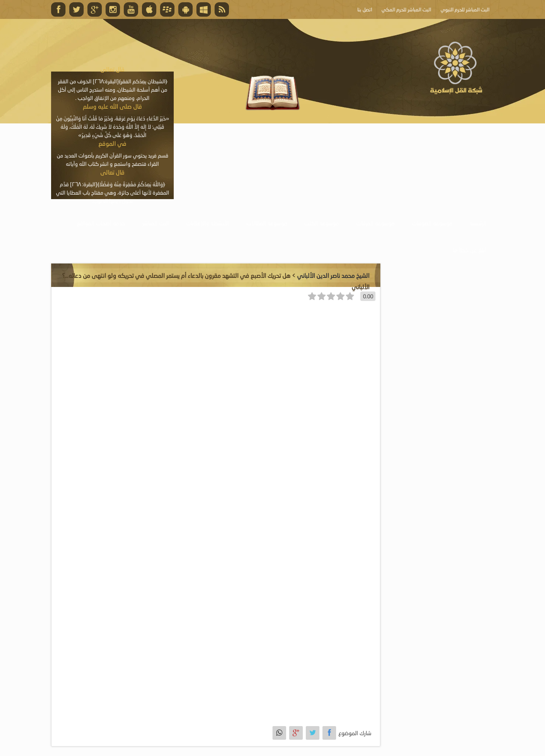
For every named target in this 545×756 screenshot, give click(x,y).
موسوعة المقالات (267, 223)
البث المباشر (156, 223)
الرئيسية (478, 223)
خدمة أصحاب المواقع (101, 223)
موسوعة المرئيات (375, 223)
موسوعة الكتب (322, 223)
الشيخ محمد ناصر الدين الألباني (333, 275)
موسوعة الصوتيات (432, 223)
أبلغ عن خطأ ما (469, 250)
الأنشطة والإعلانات (208, 223)
